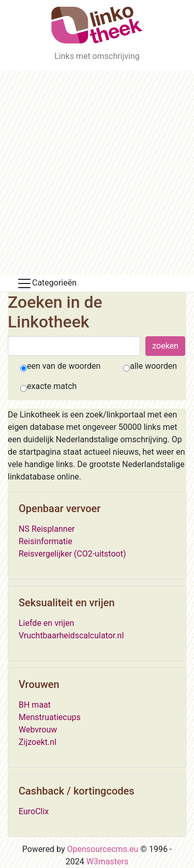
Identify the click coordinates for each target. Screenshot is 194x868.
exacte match (52, 386)
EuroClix (34, 811)
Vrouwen (39, 684)
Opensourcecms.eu (103, 849)
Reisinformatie (46, 541)
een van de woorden (64, 366)
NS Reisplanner (47, 529)
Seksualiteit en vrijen (67, 603)
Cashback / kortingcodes (77, 791)
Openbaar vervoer (59, 508)
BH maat (35, 705)
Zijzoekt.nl (38, 742)
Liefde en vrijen (46, 623)
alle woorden (153, 366)
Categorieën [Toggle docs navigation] (47, 283)
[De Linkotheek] (97, 25)
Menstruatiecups (50, 717)
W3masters (108, 862)
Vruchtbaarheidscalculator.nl (71, 635)
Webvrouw (38, 730)
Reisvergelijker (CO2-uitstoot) (72, 554)
